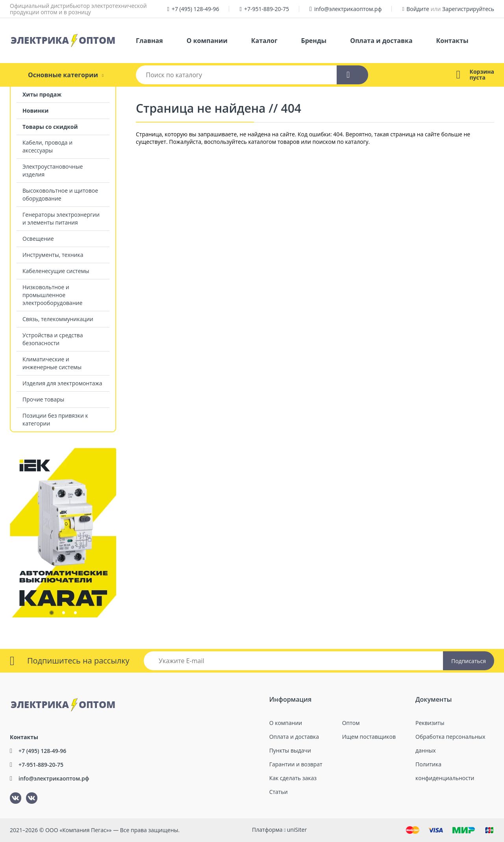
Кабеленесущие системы (56, 271)
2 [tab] (63, 614)
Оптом (351, 723)
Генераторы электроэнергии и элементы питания (61, 218)
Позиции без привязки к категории (55, 419)
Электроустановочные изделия (53, 170)
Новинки (35, 111)
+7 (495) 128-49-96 (195, 9)
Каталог (264, 41)
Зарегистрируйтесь (468, 9)
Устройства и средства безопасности (53, 339)
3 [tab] (75, 614)
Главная (149, 41)
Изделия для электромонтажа (62, 383)
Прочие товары (43, 399)
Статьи (279, 792)
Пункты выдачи (290, 750)
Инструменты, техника (53, 255)
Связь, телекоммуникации (58, 319)
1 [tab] (51, 614)
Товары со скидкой (50, 127)
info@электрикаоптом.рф (348, 9)
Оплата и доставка (381, 41)
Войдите (418, 9)
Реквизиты (430, 723)
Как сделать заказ (293, 778)
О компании (207, 41)
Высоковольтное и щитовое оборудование (60, 194)
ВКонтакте (11, 793)
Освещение (38, 239)
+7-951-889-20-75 (267, 9)
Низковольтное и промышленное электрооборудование (52, 295)
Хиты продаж (42, 94)
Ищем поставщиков (369, 737)
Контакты (452, 41)
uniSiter (297, 830)
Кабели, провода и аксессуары (47, 146)
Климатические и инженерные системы (52, 363)
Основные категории (63, 75)
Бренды (314, 41)
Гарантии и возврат (296, 764)
